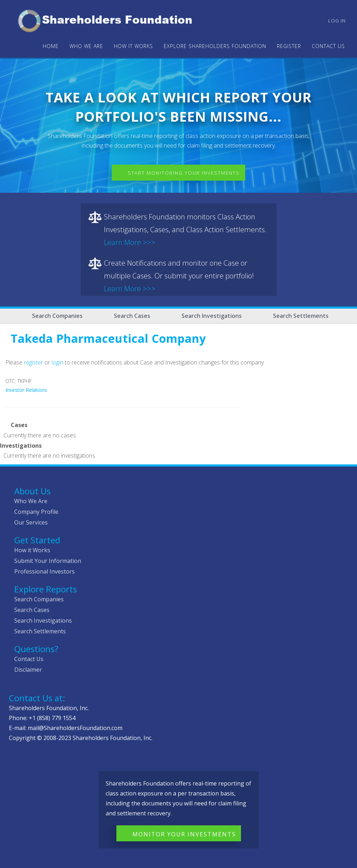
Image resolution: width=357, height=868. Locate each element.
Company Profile (36, 512)
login (57, 362)
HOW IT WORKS (133, 46)
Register (289, 46)
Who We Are (31, 501)
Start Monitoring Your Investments (184, 173)
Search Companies (57, 316)
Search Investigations (212, 316)
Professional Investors (44, 571)
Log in (337, 21)
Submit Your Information (48, 561)
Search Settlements (301, 316)
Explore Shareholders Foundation (215, 46)
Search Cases (132, 316)
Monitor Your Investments (184, 834)
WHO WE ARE (86, 46)
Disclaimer (28, 670)
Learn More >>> (130, 242)
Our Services (31, 522)
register (33, 362)
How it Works (32, 550)
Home (51, 46)
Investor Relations (26, 390)
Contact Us (328, 46)
